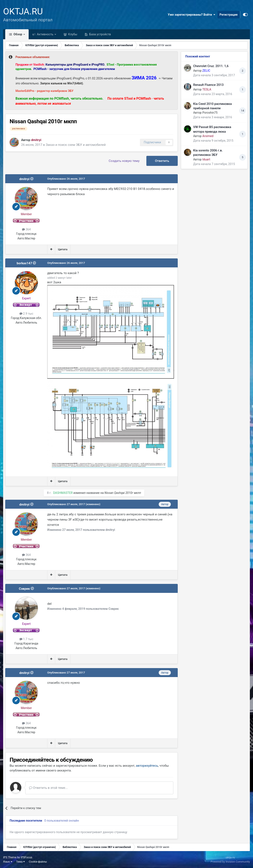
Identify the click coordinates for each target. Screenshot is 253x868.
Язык (8, 862)
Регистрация (229, 15)
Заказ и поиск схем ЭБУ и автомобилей (76, 145)
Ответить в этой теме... (48, 788)
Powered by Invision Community (230, 862)
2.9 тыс (26, 314)
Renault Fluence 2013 (208, 85)
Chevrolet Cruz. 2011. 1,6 (211, 66)
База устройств (100, 34)
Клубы (72, 34)
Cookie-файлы (38, 862)
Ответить (162, 161)
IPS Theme (10, 857)
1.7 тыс (26, 639)
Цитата (63, 249)
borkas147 (24, 263)
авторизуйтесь (147, 766)
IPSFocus (26, 857)
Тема (20, 862)
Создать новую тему (124, 161)
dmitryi (24, 179)
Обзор (18, 34)
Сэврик (24, 589)
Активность (45, 34)
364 (26, 229)
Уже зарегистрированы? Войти (191, 15)
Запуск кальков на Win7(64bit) (62, 83)
